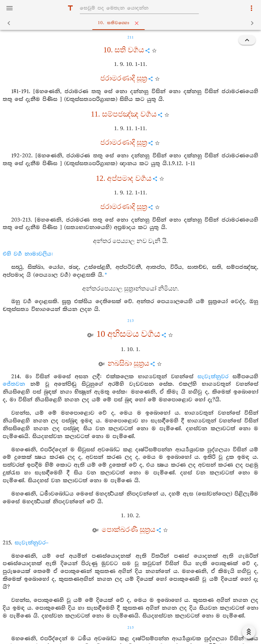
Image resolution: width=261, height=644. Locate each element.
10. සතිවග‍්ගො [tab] (132, 23)
